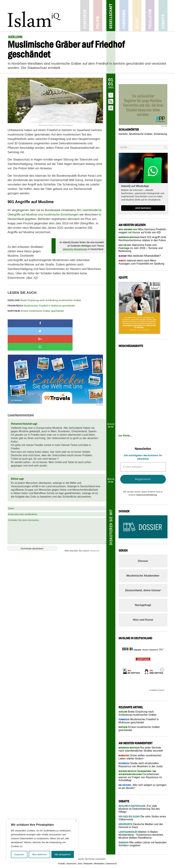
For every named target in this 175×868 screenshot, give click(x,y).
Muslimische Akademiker (143, 576)
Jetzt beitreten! (143, 208)
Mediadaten (99, 864)
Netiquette (94, 527)
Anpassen (19, 854)
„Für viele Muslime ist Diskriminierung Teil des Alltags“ (139, 809)
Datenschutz (111, 864)
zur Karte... (125, 436)
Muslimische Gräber (141, 134)
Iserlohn (123, 134)
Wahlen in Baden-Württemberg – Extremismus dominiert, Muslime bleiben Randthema (141, 835)
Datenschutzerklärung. (147, 495)
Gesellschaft (111, 16)
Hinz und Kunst (143, 620)
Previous (123, 669)
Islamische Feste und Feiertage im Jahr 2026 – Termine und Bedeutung (141, 248)
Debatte (163, 16)
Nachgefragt (143, 605)
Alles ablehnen (39, 854)
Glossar (143, 561)
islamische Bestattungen (75, 249)
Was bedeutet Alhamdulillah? (140, 256)
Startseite (85, 16)
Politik (98, 16)
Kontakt (62, 864)
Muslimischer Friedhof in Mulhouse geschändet (41, 306)
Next (161, 669)
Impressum (71, 864)
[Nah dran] (76, 821)
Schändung (160, 134)
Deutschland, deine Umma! (143, 590)
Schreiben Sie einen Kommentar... (57, 508)
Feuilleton (150, 16)
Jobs (80, 864)
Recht (137, 16)
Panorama (124, 16)
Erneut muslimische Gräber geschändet (36, 311)
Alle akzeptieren (63, 854)
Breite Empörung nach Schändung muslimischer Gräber (44, 300)
